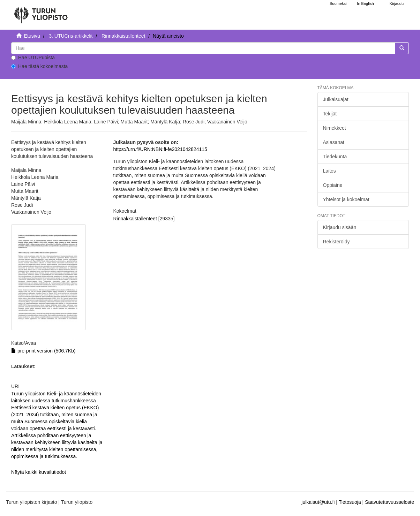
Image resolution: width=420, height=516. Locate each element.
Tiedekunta (335, 157)
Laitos (329, 171)
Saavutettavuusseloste (389, 502)
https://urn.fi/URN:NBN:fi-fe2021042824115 (160, 149)
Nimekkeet (335, 128)
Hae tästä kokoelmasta (39, 66)
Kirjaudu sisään (340, 227)
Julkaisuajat (336, 99)
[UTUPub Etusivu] (41, 12)
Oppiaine (333, 185)
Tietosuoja (350, 502)
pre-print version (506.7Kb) (43, 351)
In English (365, 3)
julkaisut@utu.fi (318, 502)
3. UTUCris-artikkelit (71, 36)
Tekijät (330, 114)
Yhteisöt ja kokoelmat (346, 199)
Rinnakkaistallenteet (123, 36)
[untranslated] (203, 48)
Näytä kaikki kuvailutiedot (39, 472)
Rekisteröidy (336, 242)
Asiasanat (334, 142)
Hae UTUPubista (33, 58)
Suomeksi (338, 3)
